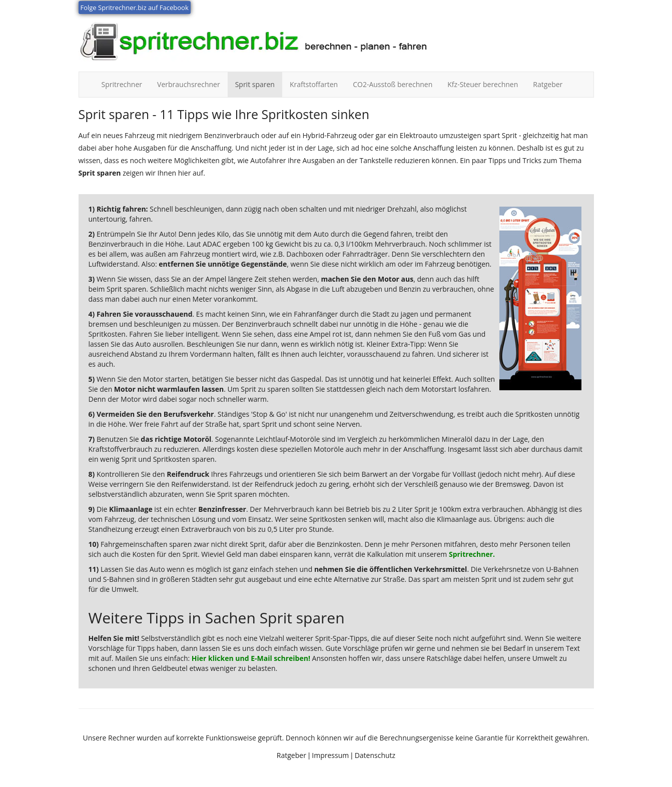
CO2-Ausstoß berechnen (393, 84)
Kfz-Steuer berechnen (483, 84)
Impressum (330, 755)
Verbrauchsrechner (189, 84)
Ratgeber (548, 84)
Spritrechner (126, 84)
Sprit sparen (255, 84)
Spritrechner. (472, 554)
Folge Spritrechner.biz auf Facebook (135, 8)
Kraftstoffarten (314, 84)
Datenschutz (375, 755)
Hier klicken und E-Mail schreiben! (251, 658)
